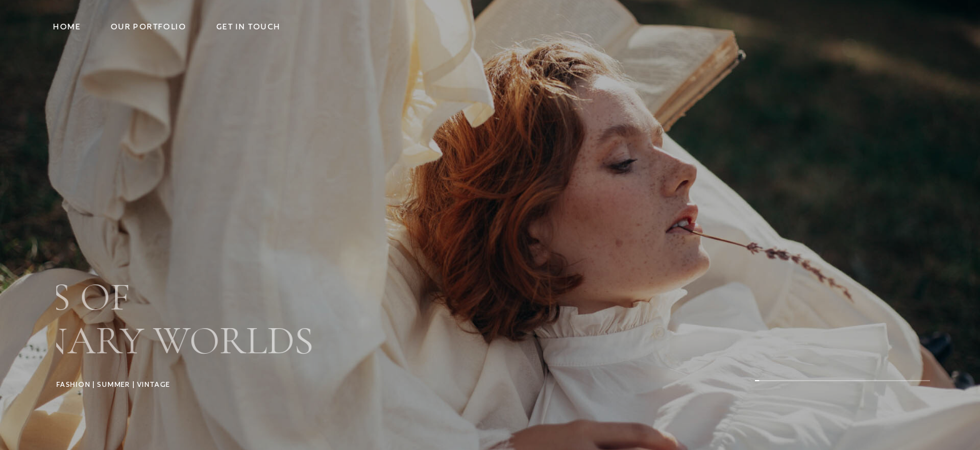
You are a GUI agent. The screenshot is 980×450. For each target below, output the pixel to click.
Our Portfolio (148, 27)
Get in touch (248, 27)
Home (67, 27)
